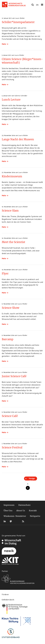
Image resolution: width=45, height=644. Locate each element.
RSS (23, 521)
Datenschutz (24, 505)
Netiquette (35, 516)
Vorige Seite (32, 479)
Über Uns (8, 511)
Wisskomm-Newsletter (15, 516)
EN (37, 5)
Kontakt (33, 511)
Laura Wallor (20, 18)
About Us (21, 511)
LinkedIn (5, 521)
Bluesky (17, 521)
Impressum (9, 505)
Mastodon (11, 521)
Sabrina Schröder (21, 96)
